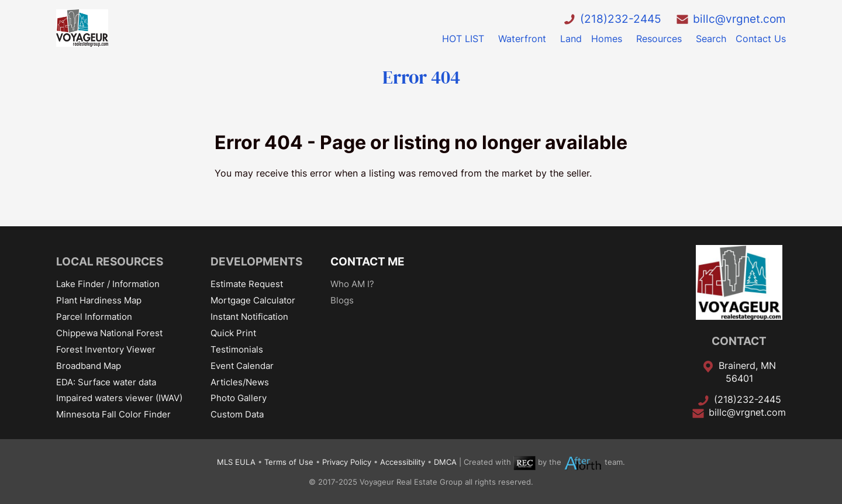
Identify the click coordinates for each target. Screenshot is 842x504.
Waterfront (522, 39)
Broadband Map (89, 366)
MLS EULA (236, 463)
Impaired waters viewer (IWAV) (119, 398)
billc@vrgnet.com (739, 19)
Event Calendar (242, 366)
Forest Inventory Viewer (106, 349)
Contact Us (761, 39)
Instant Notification (249, 317)
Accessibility (403, 463)
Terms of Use (289, 463)
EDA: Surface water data (106, 382)
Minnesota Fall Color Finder (113, 414)
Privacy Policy (347, 463)
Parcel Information (94, 317)
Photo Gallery (239, 398)
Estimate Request (247, 284)
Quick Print (233, 333)
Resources (659, 39)
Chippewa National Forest (109, 333)
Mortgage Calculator (253, 300)
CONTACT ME (367, 261)
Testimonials (237, 349)
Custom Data (237, 414)
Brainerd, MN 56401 (747, 372)
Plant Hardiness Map (99, 300)
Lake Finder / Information (108, 284)
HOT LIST (463, 39)
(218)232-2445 (621, 19)
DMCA (445, 463)
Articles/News (240, 382)
